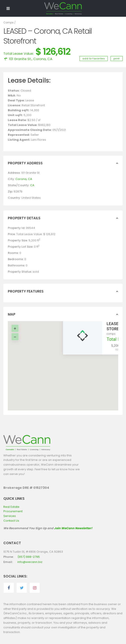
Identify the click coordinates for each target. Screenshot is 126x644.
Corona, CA (43, 59)
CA (32, 185)
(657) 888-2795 (29, 557)
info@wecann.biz (30, 562)
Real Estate (11, 507)
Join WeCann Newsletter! (73, 528)
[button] (66, 361)
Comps (8, 22)
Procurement (13, 511)
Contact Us (11, 521)
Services (10, 516)
